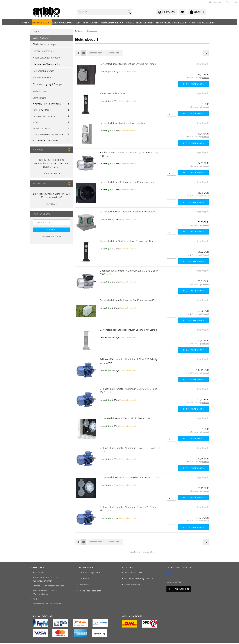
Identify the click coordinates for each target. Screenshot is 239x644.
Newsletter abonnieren (91, 591)
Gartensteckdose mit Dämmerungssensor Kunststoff (127, 212)
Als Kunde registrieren (90, 572)
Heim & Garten (91, 23)
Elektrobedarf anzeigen (45, 44)
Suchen (52, 230)
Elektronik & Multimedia (66, 23)
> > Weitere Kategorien (202, 23)
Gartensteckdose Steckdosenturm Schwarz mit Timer (127, 241)
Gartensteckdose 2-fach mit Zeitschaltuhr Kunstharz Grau (130, 477)
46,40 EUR (51, 204)
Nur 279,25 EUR (52, 173)
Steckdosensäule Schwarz (113, 93)
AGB (35, 599)
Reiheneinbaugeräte (43, 71)
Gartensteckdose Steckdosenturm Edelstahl (122, 123)
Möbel (130, 23)
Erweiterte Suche (51, 237)
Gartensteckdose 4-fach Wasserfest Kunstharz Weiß (127, 300)
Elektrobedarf (41, 23)
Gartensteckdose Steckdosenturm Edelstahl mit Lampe (128, 330)
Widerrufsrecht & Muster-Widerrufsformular (45, 592)
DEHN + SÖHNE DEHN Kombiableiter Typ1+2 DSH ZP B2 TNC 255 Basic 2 (52, 163)
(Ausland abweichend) (128, 71)
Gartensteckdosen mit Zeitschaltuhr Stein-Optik (125, 418)
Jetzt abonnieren (179, 589)
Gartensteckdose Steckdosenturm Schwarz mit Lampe (128, 64)
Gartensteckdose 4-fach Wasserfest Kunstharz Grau (127, 182)
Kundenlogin (215, 2)
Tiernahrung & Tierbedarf (171, 23)
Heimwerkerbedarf (113, 23)
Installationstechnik (43, 51)
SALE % (26, 23)
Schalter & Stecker (42, 78)
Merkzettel (231, 2)
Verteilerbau (39, 91)
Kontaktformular (132, 585)
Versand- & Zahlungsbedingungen (48, 586)
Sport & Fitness (145, 23)
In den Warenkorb (194, 84)
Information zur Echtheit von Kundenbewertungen (46, 579)
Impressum (38, 573)
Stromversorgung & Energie (47, 84)
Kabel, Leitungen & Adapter (47, 58)
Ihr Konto (84, 578)
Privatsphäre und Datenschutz (47, 604)
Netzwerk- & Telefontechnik (47, 64)
